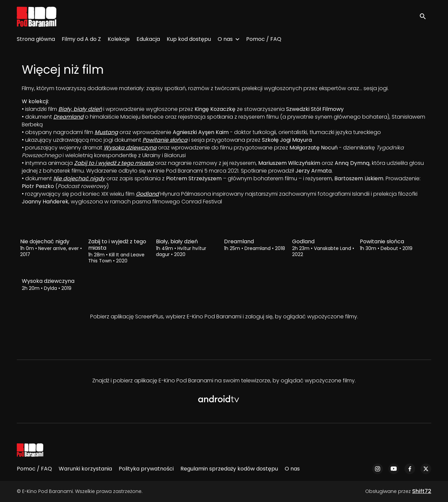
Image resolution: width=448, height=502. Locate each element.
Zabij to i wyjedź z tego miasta (114, 163)
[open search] (425, 17)
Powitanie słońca (165, 140)
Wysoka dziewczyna (130, 148)
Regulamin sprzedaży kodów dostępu (229, 469)
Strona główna (36, 39)
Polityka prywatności (146, 469)
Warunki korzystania (85, 469)
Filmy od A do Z (81, 39)
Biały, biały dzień (80, 109)
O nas (225, 39)
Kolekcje (119, 39)
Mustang (106, 132)
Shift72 (422, 491)
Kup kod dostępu (189, 39)
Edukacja (148, 39)
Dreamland (68, 117)
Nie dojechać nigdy (79, 178)
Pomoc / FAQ (264, 39)
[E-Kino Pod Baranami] (30, 450)
